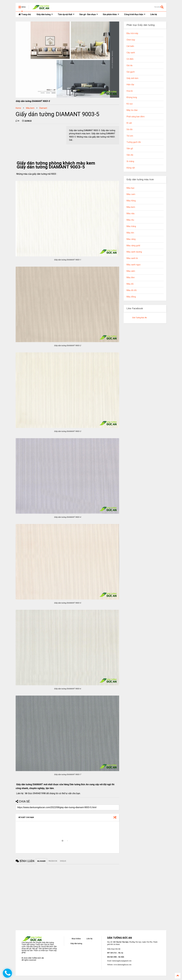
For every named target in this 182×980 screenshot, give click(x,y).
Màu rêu (130, 220)
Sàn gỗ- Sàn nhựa (89, 14)
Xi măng (130, 161)
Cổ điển (130, 59)
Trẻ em (130, 136)
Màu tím (130, 233)
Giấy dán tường (45, 14)
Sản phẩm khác (111, 14)
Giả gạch (131, 72)
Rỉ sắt (129, 123)
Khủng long (132, 97)
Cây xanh (131, 53)
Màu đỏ (130, 284)
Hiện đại (130, 85)
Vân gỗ (130, 149)
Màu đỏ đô (132, 290)
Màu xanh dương (134, 252)
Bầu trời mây (132, 33)
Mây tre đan (132, 110)
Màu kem (30, 108)
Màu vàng (131, 239)
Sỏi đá (129, 129)
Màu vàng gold (133, 246)
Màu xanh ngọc (134, 265)
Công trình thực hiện (135, 14)
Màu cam (131, 194)
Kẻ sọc (130, 104)
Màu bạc (131, 188)
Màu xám (131, 271)
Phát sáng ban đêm (136, 117)
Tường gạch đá (134, 142)
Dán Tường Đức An (140, 318)
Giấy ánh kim (132, 78)
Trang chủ (25, 14)
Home (18, 108)
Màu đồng (131, 297)
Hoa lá (130, 91)
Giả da (129, 65)
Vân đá (130, 155)
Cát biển (130, 46)
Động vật (131, 168)
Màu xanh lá (132, 258)
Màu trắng (131, 226)
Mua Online (76, 939)
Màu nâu (131, 214)
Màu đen (131, 278)
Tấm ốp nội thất (66, 14)
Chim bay (131, 40)
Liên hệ (154, 14)
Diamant (43, 108)
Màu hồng (131, 201)
